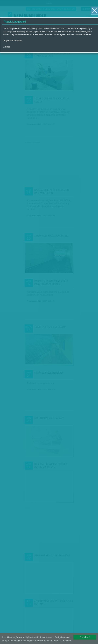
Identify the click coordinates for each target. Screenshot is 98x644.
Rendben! (85, 637)
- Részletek (66, 641)
